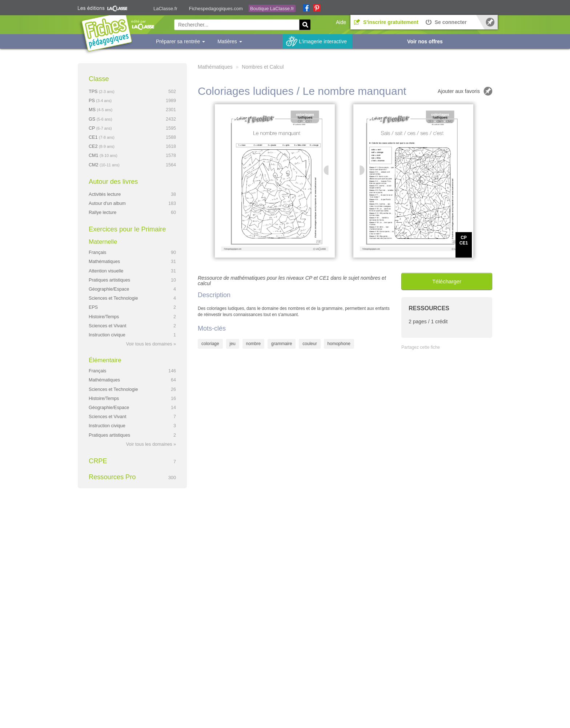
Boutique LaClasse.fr (272, 9)
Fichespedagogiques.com (216, 9)
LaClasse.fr (165, 9)
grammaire (282, 344)
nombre (254, 344)
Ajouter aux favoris (459, 91)
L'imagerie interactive (323, 41)
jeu (233, 344)
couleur (310, 344)
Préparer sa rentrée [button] (180, 41)
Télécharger (447, 281)
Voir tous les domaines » (151, 344)
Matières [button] (230, 41)
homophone (339, 344)
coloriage (210, 344)
